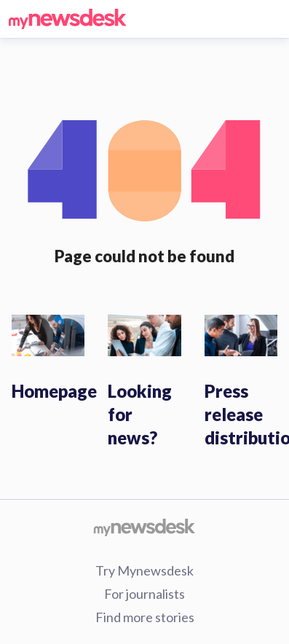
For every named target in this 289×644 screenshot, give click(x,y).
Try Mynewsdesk (144, 570)
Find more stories (145, 617)
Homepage (54, 391)
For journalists (144, 594)
